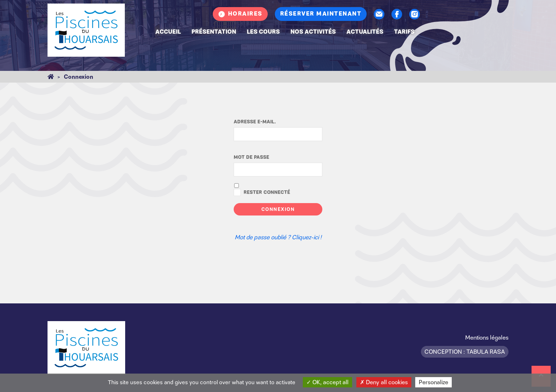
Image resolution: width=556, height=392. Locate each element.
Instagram (415, 14)
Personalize (433, 382)
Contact (379, 14)
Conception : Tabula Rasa (465, 352)
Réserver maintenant (321, 14)
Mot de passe (251, 157)
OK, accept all (327, 382)
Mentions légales (487, 337)
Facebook (397, 14)
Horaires (245, 14)
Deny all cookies (384, 382)
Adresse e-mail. (255, 122)
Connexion (278, 209)
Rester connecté (267, 192)
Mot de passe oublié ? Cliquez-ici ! (278, 237)
